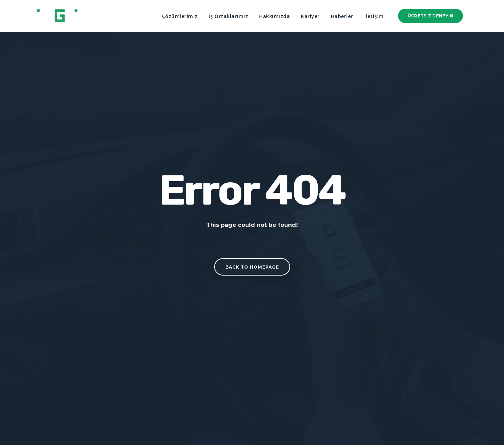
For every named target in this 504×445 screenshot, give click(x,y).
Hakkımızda (274, 16)
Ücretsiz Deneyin (431, 16)
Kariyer (310, 16)
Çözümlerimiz (180, 16)
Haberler (342, 16)
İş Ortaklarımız (229, 16)
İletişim (374, 16)
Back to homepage (252, 267)
